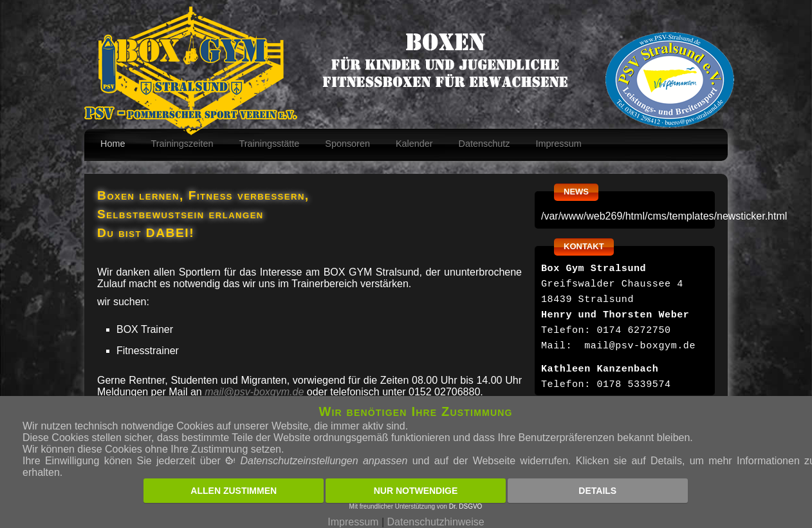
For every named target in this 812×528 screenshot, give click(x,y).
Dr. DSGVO (466, 506)
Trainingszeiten (182, 144)
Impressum (559, 144)
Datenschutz (484, 144)
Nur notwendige (416, 491)
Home (113, 144)
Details (597, 491)
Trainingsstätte (269, 144)
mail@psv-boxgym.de (254, 392)
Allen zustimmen (234, 491)
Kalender (414, 144)
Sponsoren (347, 144)
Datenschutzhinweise (435, 522)
